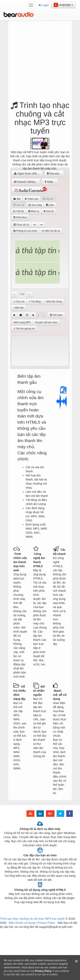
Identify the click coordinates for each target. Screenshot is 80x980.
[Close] (76, 961)
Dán (50, 205)
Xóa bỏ (49, 211)
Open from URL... (27, 174)
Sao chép (35, 205)
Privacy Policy (46, 923)
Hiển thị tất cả (51, 231)
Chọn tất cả (21, 225)
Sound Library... (26, 182)
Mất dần (19, 308)
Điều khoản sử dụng (22, 923)
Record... (54, 174)
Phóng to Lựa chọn (25, 231)
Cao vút (19, 302)
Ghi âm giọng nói (24, 329)
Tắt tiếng (35, 302)
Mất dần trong (53, 302)
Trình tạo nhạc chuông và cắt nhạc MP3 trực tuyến (32, 919)
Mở (17, 199)
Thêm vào (31, 199)
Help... (50, 182)
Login (44, 5)
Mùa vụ (34, 211)
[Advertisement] (42, 62)
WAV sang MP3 (22, 322)
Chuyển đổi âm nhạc (46, 322)
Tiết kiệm (56, 315)
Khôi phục (20, 217)
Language (63, 5)
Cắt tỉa (19, 211)
